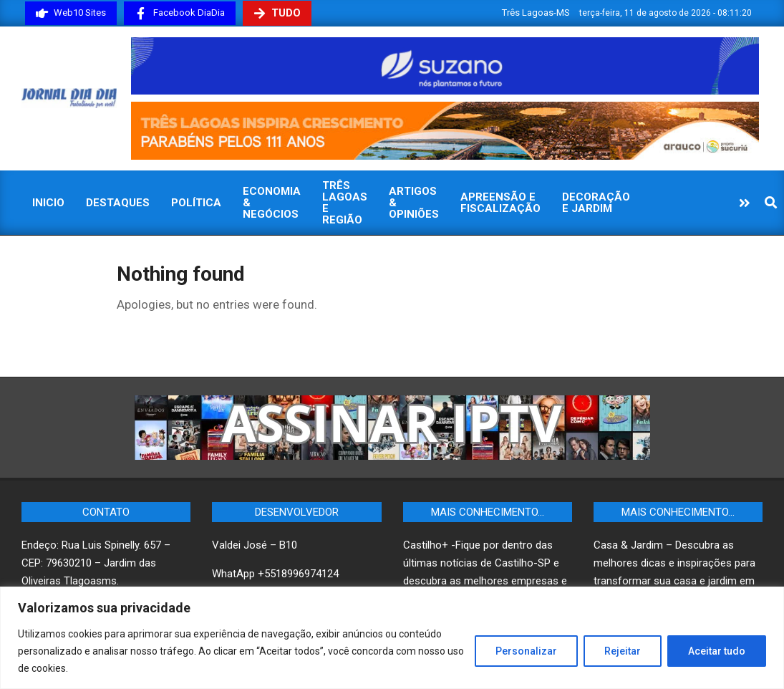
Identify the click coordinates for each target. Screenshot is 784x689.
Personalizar (526, 651)
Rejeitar (623, 651)
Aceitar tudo (717, 651)
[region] (392, 638)
